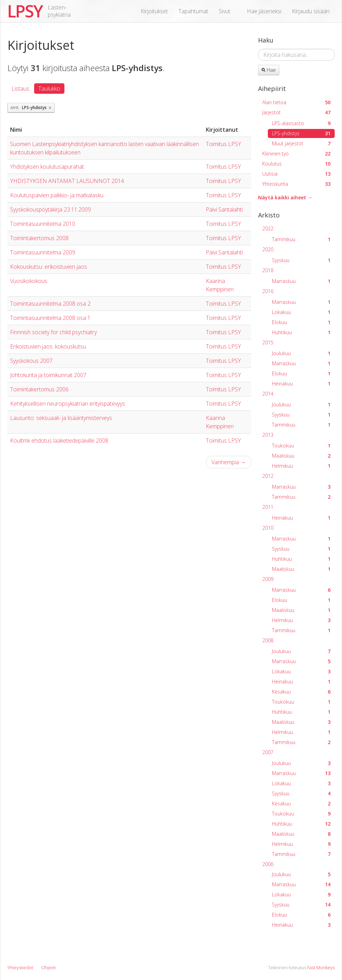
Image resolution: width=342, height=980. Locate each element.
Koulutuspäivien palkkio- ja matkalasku (57, 195)
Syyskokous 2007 (31, 361)
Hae (269, 70)
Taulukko (49, 89)
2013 (268, 435)
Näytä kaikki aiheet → (285, 197)
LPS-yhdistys (301, 133)
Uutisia (296, 174)
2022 (268, 228)
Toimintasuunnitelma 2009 (43, 252)
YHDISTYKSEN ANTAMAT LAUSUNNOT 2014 (67, 181)
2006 (268, 864)
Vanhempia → (229, 462)
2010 (268, 528)
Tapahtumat (193, 11)
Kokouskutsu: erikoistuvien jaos (49, 267)
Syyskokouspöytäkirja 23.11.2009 (50, 209)
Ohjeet (48, 967)
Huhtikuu (301, 332)
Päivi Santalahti (224, 209)
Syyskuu (301, 260)
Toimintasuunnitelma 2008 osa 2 (50, 304)
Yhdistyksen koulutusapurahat (47, 167)
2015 (268, 342)
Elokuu (301, 322)
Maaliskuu (301, 456)
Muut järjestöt (301, 143)
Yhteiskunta (296, 184)
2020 (268, 249)
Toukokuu (301, 446)
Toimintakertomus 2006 (39, 389)
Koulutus (296, 164)
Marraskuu (301, 281)
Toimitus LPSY (223, 144)
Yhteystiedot (20, 967)
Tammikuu (301, 239)
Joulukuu (301, 353)
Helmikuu (301, 466)
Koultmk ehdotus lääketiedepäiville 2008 (59, 441)
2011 (268, 507)
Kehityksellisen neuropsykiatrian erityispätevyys (68, 404)
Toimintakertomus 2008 (39, 238)
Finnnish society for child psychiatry (53, 332)
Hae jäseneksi (264, 11)
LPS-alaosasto (301, 123)
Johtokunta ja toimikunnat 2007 (48, 375)
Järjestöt (296, 112)
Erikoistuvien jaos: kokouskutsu (48, 346)
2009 (268, 579)
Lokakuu (301, 312)
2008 (268, 640)
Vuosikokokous (29, 281)
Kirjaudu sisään (311, 11)
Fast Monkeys (321, 967)
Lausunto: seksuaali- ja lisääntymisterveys (61, 418)
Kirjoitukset (154, 11)
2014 (268, 394)
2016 (268, 291)
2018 (268, 270)
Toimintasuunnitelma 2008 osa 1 (50, 318)
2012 (268, 476)
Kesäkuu (301, 692)
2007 (268, 752)
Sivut (224, 11)
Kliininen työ (296, 154)
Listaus (20, 89)
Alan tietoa (296, 102)
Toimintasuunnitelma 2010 (43, 224)
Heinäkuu (301, 384)
